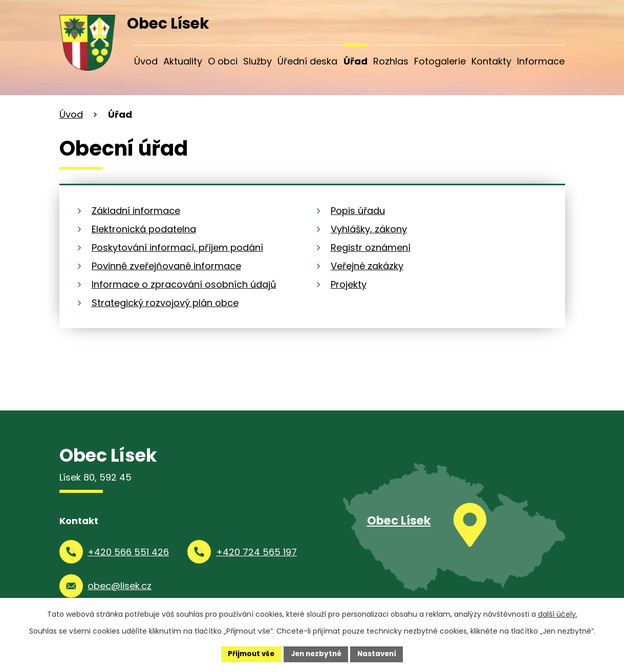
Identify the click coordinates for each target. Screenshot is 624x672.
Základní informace (136, 211)
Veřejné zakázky (367, 266)
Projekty (349, 284)
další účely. (558, 614)
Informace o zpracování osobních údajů (184, 284)
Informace (541, 61)
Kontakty (491, 61)
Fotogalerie (440, 61)
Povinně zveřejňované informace (166, 266)
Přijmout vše (249, 654)
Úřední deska (307, 61)
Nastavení (380, 654)
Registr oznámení (371, 247)
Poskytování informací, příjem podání (177, 247)
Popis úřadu (358, 211)
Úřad (356, 61)
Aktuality (183, 61)
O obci (223, 61)
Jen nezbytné (316, 654)
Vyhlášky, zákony (369, 229)
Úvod (146, 61)
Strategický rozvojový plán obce (165, 303)
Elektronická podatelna (144, 229)
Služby (257, 61)
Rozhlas (391, 61)
